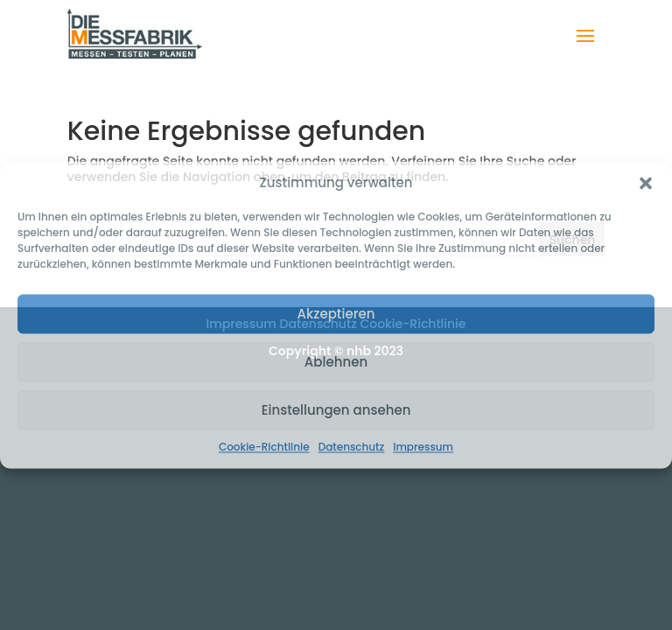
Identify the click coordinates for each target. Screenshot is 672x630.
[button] (646, 183)
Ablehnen (336, 362)
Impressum (423, 447)
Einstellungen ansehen (336, 410)
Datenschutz (352, 447)
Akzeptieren (336, 314)
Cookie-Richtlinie (264, 447)
